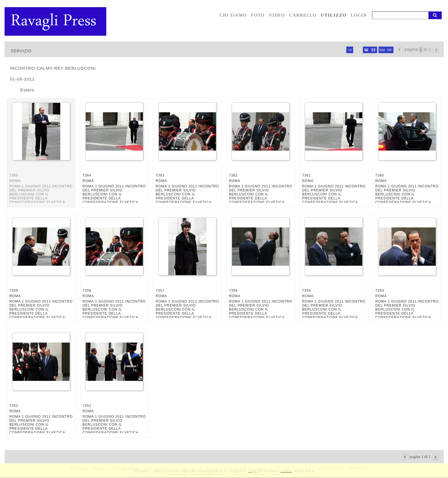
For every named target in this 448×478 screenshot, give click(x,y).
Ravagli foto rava (56, 21)
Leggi (252, 471)
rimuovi (286, 471)
